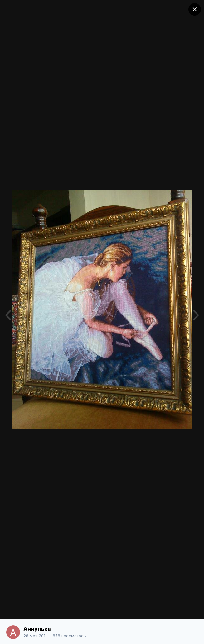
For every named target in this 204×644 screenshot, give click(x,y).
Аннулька (37, 629)
